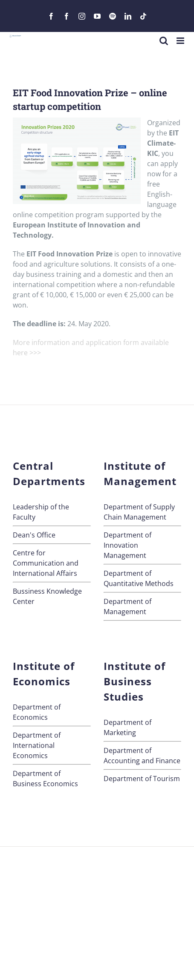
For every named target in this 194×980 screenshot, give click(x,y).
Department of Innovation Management (127, 545)
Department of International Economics (37, 745)
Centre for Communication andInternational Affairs (46, 563)
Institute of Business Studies (135, 681)
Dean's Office (34, 535)
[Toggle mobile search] (164, 41)
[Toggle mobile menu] (181, 41)
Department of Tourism (142, 779)
